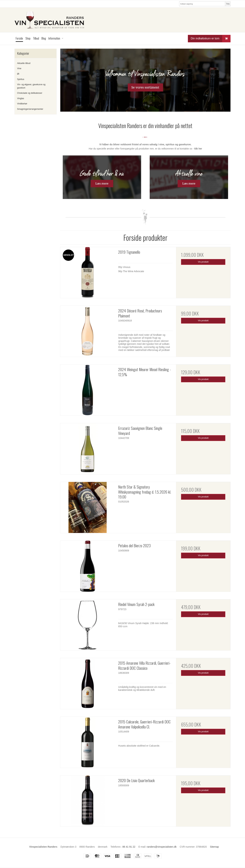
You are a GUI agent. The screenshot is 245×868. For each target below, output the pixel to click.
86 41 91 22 (129, 847)
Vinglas (21, 98)
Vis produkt (203, 262)
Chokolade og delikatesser (30, 93)
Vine (19, 68)
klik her (198, 149)
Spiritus (21, 79)
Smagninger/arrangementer (30, 109)
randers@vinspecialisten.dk (162, 847)
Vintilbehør (22, 104)
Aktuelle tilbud (24, 63)
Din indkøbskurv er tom (211, 39)
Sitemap (214, 847)
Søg (228, 4)
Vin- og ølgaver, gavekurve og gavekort (31, 86)
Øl (18, 74)
